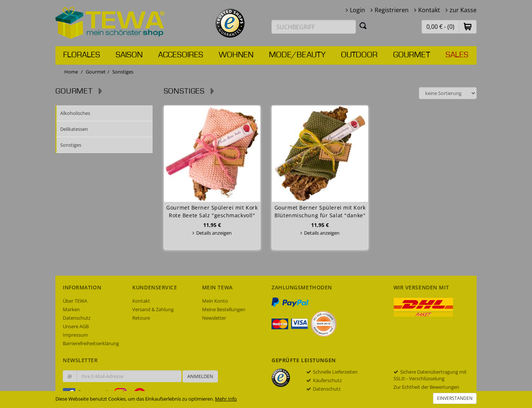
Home (71, 72)
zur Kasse (463, 10)
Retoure (141, 318)
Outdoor (359, 55)
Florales (82, 55)
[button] (468, 26)
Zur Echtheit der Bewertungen (426, 387)
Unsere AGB (76, 326)
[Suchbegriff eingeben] (314, 27)
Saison (129, 55)
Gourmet (412, 55)
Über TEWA (75, 301)
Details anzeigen (214, 233)
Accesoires (181, 55)
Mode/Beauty (297, 55)
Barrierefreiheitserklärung (91, 343)
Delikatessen (74, 129)
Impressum (75, 335)
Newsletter (214, 318)
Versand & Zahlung (153, 309)
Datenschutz (77, 318)
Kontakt (429, 10)
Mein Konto (215, 301)
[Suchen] (363, 25)
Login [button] (357, 10)
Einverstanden (455, 398)
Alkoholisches (75, 113)
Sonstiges (71, 145)
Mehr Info (226, 399)
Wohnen (236, 55)
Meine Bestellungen (224, 309)
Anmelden (200, 376)
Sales (457, 55)
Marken (71, 309)
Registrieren (392, 10)
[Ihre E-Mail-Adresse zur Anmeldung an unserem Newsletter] (129, 376)
